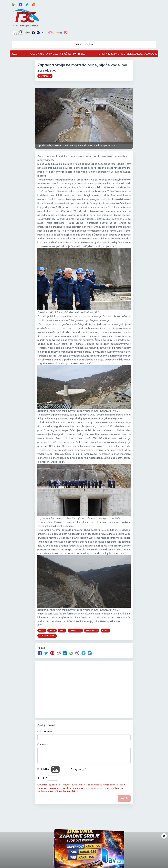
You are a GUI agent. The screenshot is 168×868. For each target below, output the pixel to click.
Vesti (78, 44)
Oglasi (89, 44)
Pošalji (124, 798)
